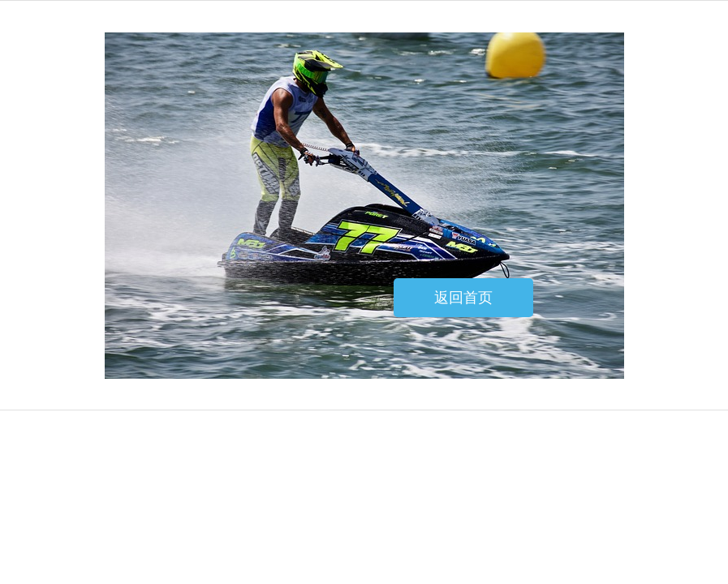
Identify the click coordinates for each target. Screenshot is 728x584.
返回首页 (463, 298)
